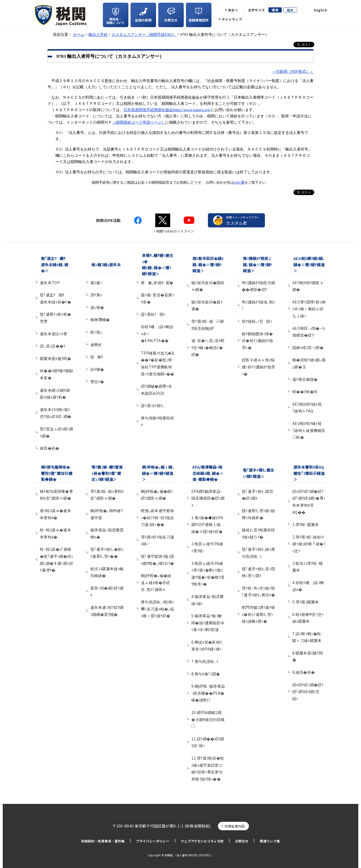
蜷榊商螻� (100, 319)
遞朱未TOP (50, 283)
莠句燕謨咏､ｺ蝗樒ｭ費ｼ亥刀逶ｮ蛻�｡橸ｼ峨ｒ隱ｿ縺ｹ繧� (157, 609)
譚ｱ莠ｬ (96, 295)
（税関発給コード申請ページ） (139, 122)
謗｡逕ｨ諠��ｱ (53, 346)
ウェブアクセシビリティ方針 (202, 841)
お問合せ (242, 841)
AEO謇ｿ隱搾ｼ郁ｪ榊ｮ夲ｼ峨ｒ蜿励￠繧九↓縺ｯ (309, 309)
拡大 (290, 10)
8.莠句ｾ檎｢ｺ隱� (206, 674)
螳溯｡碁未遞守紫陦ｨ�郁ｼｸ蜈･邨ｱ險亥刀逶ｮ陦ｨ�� (158, 517)
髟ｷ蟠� (97, 369)
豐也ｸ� (97, 381)
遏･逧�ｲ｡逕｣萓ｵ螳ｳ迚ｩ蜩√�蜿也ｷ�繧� (208, 347)
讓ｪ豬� (97, 307)
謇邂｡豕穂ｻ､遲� (157, 283)
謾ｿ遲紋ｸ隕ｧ (153, 314)
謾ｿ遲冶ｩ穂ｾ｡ (153, 405)
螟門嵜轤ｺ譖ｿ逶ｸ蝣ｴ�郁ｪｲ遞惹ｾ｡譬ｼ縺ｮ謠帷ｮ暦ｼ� (258, 614)
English (321, 10)
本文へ (233, 10)
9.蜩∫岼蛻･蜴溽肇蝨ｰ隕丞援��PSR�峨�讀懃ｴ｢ (208, 693)
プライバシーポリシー (153, 841)
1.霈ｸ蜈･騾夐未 (306, 524)
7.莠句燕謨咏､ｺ (205, 661)
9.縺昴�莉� (304, 672)
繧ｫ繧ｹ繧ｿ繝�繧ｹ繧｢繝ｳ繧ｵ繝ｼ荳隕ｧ (308, 692)
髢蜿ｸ (97, 357)
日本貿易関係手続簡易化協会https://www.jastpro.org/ (167, 110)
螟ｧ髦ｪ (96, 332)
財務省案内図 (235, 826)
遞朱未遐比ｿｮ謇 (55, 334)
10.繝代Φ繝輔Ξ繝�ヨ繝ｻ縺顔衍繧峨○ (208, 719)
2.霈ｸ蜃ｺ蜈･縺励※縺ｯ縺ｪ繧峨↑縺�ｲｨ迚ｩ (309, 544)
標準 (275, 10)
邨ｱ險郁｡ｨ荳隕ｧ (257, 321)
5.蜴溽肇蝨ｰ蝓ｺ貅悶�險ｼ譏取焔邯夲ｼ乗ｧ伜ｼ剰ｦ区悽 (208, 623)
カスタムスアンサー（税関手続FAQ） (144, 35)
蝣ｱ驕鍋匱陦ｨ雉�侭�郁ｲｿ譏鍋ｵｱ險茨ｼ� (257, 341)
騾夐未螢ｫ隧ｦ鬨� (56, 358)
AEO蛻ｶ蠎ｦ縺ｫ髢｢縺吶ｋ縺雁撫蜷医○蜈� (309, 430)
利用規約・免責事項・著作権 (103, 841)
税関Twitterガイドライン (175, 231)
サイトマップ (232, 19)
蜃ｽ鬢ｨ (96, 283)
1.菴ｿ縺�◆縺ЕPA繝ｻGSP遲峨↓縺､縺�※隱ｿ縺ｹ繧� (207, 524)
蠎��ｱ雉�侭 (305, 391)
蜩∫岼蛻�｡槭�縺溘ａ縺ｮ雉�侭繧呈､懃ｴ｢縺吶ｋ (156, 582)
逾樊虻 (96, 344)
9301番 (239, 182)
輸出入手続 (98, 35)
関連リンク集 (270, 841)
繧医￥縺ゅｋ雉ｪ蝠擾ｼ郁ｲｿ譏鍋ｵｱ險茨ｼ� (259, 367)
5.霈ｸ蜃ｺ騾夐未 (306, 602)
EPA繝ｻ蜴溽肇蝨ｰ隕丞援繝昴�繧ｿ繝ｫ (208, 498)
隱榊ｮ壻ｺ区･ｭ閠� (308, 347)
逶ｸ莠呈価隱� (305, 379)
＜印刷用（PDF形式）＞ (293, 71)
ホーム (79, 35)
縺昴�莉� (50, 448)
